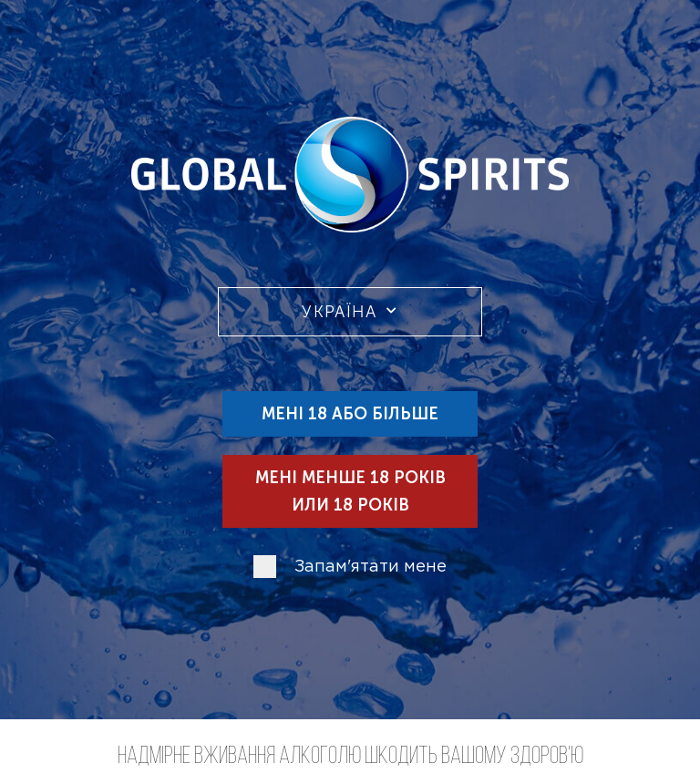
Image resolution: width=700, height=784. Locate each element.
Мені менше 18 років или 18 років (350, 491)
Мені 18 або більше (350, 414)
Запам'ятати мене (371, 567)
